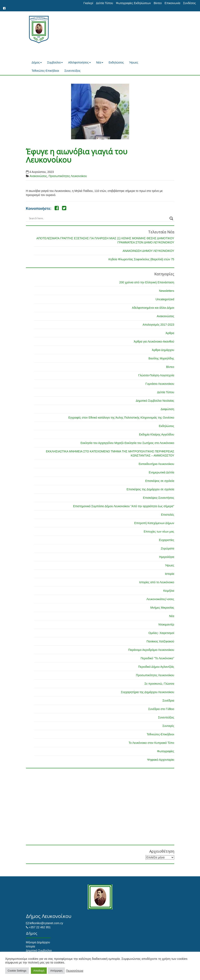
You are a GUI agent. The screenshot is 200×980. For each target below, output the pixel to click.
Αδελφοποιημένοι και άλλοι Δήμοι (153, 308)
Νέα (100, 62)
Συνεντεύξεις (73, 71)
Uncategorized (165, 299)
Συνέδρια (168, 701)
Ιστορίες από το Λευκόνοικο (157, 582)
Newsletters (167, 291)
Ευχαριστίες (167, 540)
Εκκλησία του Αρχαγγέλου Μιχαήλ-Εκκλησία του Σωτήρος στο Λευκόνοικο (127, 443)
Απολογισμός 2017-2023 (158, 325)
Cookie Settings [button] (17, 971)
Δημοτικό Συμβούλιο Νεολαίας (155, 401)
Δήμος (37, 62)
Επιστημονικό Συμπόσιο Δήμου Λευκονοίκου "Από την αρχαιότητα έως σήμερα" (124, 506)
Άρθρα (170, 333)
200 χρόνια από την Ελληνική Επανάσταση (147, 282)
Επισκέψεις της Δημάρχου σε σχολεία (150, 489)
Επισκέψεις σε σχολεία (160, 481)
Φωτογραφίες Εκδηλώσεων (133, 3)
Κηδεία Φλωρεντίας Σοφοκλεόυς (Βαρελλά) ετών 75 (141, 259)
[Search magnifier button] (171, 218)
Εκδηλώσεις (116, 62)
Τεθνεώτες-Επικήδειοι (45, 71)
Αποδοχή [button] (39, 971)
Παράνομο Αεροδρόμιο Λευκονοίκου (151, 650)
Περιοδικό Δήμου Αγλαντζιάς (156, 667)
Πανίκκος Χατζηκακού (160, 641)
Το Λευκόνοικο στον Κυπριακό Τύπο (151, 743)
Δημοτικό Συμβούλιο (39, 951)
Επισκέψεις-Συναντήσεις (158, 498)
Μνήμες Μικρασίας (162, 608)
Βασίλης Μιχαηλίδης (161, 358)
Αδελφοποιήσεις (80, 62)
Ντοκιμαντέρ (166, 624)
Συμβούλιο (55, 62)
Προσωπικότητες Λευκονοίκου (68, 176)
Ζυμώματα (168, 548)
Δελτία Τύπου (105, 3)
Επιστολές (168, 515)
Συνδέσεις (189, 3)
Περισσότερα (75, 971)
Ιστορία (170, 574)
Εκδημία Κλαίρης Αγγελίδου (157, 434)
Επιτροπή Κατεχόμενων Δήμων (154, 523)
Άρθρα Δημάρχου (163, 350)
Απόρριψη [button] (56, 971)
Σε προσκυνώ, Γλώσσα (159, 684)
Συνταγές (168, 726)
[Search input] (98, 218)
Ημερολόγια (167, 557)
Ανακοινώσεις (38, 176)
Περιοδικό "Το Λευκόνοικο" (157, 658)
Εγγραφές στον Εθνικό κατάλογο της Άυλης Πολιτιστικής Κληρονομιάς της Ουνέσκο (121, 418)
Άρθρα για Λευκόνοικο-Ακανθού (154, 342)
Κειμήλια (169, 591)
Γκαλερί (88, 3)
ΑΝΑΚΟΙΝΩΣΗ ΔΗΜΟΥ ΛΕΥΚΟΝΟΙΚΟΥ (148, 251)
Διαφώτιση (167, 409)
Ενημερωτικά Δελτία (161, 472)
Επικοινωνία (172, 3)
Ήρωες (134, 62)
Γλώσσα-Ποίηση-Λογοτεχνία (156, 375)
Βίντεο (158, 3)
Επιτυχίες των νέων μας (159, 532)
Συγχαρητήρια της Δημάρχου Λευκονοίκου (148, 692)
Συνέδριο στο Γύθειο (161, 709)
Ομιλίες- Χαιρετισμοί (161, 633)
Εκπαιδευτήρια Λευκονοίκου (156, 464)
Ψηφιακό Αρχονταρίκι (161, 760)
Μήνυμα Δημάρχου (38, 942)
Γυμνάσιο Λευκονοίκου (160, 384)
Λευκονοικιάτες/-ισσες (160, 599)
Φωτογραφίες (165, 751)
